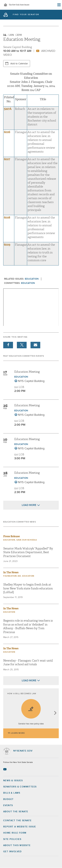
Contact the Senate (17, 821)
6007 (7, 159)
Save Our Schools (27, 540)
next (55, 713)
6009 (7, 245)
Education (32, 279)
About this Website (17, 845)
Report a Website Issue (20, 827)
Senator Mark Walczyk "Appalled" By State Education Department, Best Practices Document (28, 552)
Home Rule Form (15, 833)
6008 (7, 218)
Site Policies (12, 839)
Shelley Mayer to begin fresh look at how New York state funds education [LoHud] (28, 588)
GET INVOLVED (12, 852)
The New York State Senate (19, 5)
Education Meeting (27, 372)
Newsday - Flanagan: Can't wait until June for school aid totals (28, 662)
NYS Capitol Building (31, 381)
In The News (11, 572)
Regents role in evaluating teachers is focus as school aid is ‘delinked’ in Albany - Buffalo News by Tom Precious (28, 626)
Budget (8, 799)
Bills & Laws (12, 793)
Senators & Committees (20, 787)
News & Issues (13, 781)
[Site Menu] (59, 5)
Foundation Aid (12, 576)
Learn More (18, 733)
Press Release (12, 536)
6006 (7, 132)
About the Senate (16, 812)
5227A (8, 109)
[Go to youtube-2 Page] (5, 769)
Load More (29, 505)
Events (8, 805)
